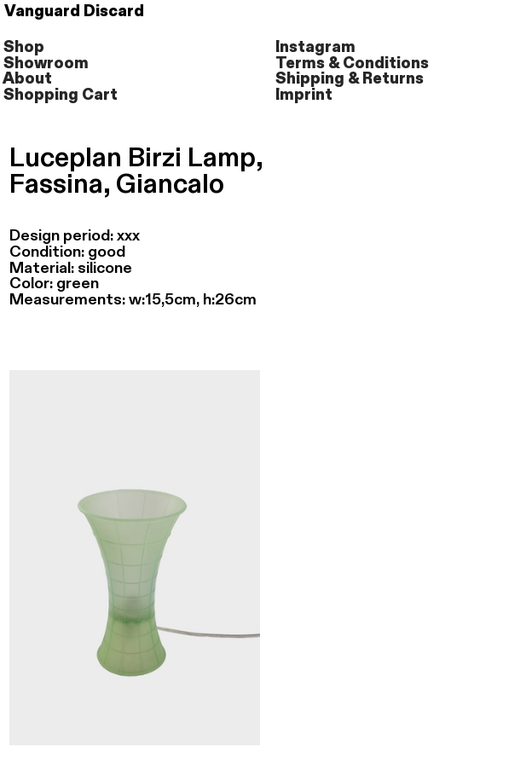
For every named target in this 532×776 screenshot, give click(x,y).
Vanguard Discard (81, 12)
